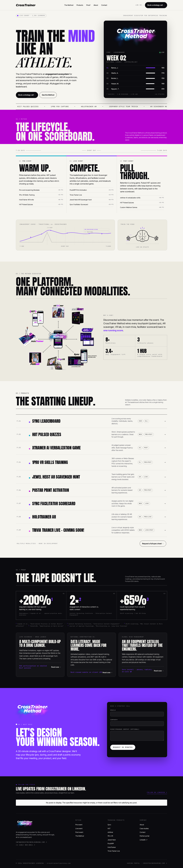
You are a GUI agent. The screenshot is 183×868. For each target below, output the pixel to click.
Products (80, 5)
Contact (104, 5)
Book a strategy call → (156, 5)
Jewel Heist (112, 840)
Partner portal (144, 836)
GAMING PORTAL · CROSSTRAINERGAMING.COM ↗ (147, 863)
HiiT (109, 828)
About (96, 5)
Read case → (56, 667)
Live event (79, 828)
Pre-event (79, 825)
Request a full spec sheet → (153, 544)
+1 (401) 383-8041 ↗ (25, 845)
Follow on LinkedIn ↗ (157, 792)
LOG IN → (140, 5)
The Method (69, 5)
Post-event (79, 832)
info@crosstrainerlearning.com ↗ (31, 842)
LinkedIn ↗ (144, 840)
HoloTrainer (112, 847)
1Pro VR (110, 836)
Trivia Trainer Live (114, 851)
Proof (88, 5)
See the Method (48, 95)
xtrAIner (110, 832)
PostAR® (111, 843)
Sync (109, 825)
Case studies (144, 828)
